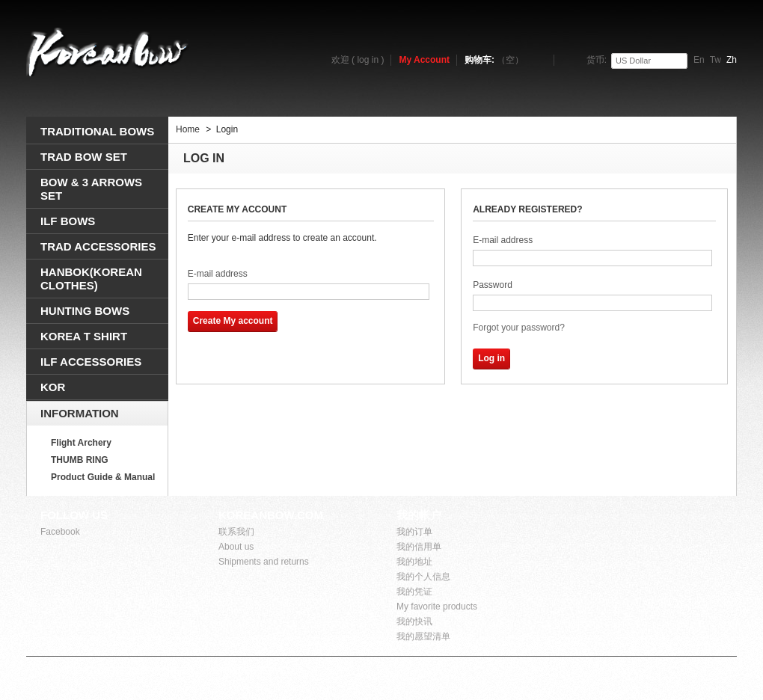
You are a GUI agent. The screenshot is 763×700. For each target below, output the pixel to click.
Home (188, 129)
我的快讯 (414, 621)
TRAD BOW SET (84, 157)
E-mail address (218, 274)
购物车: (494, 60)
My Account (424, 60)
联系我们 (236, 532)
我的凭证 (414, 592)
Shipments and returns (264, 562)
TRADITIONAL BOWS (97, 131)
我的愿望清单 (423, 636)
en (699, 60)
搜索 (719, 101)
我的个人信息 (423, 577)
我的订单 (414, 532)
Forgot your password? (519, 328)
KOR (53, 387)
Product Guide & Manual (103, 477)
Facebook (60, 532)
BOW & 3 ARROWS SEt (91, 189)
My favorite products (437, 607)
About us (236, 547)
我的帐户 (419, 515)
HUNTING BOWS (85, 311)
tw (715, 60)
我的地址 (414, 562)
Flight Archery (81, 443)
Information (80, 413)
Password (493, 285)
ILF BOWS (68, 221)
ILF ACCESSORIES (91, 362)
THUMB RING (80, 460)
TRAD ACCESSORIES (98, 246)
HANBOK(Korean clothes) (91, 279)
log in (368, 60)
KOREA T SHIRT (84, 336)
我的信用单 (419, 547)
